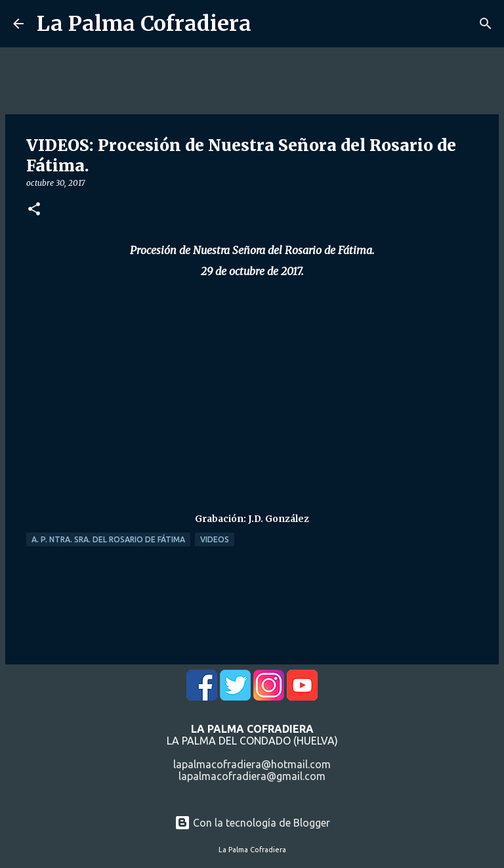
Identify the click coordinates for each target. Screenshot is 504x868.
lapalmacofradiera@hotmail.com (252, 764)
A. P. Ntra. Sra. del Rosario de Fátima (108, 539)
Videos (215, 539)
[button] (34, 210)
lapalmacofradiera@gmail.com (252, 776)
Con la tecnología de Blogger (252, 823)
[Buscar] (486, 24)
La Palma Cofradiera (144, 24)
